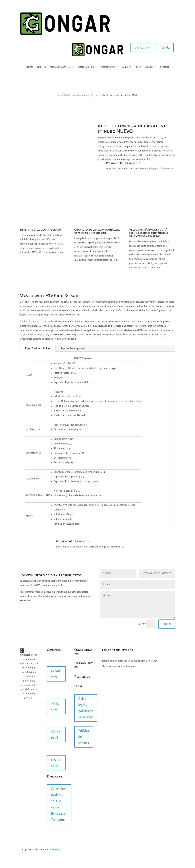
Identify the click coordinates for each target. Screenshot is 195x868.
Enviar (167, 624)
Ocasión (149, 67)
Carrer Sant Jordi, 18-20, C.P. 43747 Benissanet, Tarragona (59, 804)
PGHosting (55, 850)
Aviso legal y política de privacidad (86, 708)
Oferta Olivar (108, 67)
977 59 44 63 (55, 706)
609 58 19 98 (56, 734)
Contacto (165, 67)
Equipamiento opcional (73, 348)
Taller (138, 67)
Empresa (41, 67)
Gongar (29, 67)
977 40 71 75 (142, 48)
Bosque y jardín (86, 67)
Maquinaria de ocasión (83, 95)
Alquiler (126, 67)
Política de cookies (84, 737)
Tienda (165, 48)
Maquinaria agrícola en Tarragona (119, 666)
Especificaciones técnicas (38, 348)
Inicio (60, 95)
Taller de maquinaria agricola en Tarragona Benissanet (129, 661)
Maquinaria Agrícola (60, 67)
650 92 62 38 (56, 763)
